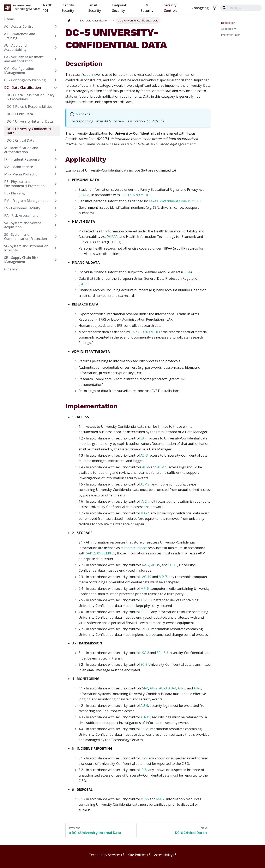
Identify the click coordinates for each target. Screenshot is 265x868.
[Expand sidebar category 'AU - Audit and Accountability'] (55, 47)
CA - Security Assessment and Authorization (24, 59)
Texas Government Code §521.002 (175, 201)
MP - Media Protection (22, 174)
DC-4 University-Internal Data (30, 121)
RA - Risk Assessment (21, 216)
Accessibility (165, 855)
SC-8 (146, 653)
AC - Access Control (19, 26)
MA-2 (145, 513)
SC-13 (173, 565)
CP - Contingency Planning (25, 80)
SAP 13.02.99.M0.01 (135, 195)
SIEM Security (147, 8)
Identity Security (68, 8)
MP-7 (163, 577)
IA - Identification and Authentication (21, 150)
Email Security (95, 8)
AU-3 (163, 688)
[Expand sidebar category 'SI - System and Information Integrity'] (55, 248)
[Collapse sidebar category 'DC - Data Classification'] (55, 88)
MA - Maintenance (19, 167)
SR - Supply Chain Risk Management (21, 260)
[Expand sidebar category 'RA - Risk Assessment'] (55, 216)
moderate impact (134, 548)
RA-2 (146, 565)
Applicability (228, 29)
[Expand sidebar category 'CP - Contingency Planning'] (55, 80)
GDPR (84, 284)
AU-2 (154, 688)
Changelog (200, 8)
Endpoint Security (119, 8)
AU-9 (144, 706)
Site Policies (139, 855)
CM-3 (145, 629)
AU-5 (182, 688)
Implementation (231, 35)
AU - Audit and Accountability (15, 47)
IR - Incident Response (22, 159)
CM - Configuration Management (19, 71)
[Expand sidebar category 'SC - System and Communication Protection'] (55, 237)
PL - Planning (14, 193)
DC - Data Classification (23, 88)
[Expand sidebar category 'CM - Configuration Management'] (55, 71)
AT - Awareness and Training (20, 36)
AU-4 (172, 688)
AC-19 (145, 484)
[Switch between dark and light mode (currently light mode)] (215, 8)
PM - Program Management (26, 201)
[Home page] (69, 21)
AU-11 (162, 467)
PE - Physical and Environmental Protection (24, 184)
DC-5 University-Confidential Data (29, 131)
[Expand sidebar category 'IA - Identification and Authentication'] (55, 150)
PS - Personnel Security (22, 208)
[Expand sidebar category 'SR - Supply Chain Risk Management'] (55, 260)
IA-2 (144, 501)
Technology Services (107, 855)
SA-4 (144, 438)
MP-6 (145, 589)
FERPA (85, 195)
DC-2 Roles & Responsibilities (29, 107)
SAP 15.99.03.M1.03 (145, 332)
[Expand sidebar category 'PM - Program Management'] (55, 201)
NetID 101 (48, 8)
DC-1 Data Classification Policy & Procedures (31, 97)
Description (228, 23)
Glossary (11, 269)
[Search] (241, 8)
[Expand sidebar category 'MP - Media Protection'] (55, 174)
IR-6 (144, 758)
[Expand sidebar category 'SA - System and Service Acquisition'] (55, 225)
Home (9, 19)
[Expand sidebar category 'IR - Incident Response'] (55, 159)
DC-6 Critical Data (20, 140)
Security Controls (171, 8)
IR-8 (144, 770)
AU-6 (146, 467)
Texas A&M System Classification (119, 121)
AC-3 (144, 455)
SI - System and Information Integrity (26, 248)
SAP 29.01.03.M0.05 (101, 553)
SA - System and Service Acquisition (23, 225)
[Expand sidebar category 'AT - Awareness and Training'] (55, 36)
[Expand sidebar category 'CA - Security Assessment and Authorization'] (55, 59)
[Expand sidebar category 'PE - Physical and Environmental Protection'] (55, 184)
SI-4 (145, 688)
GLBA (186, 272)
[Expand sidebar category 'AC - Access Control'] (55, 26)
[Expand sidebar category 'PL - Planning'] (55, 193)
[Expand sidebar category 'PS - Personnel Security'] (55, 208)
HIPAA (113, 237)
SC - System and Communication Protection (26, 237)
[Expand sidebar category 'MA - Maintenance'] (55, 167)
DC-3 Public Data (20, 114)
